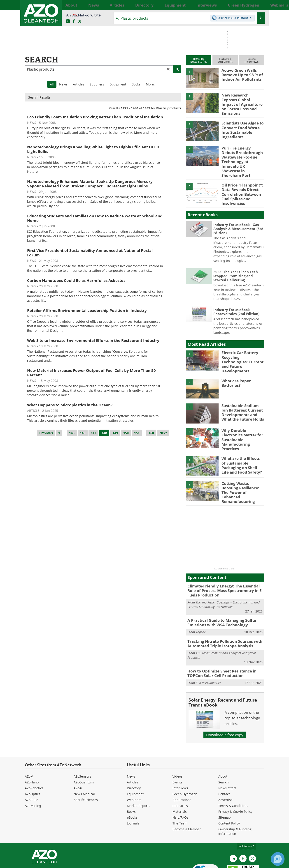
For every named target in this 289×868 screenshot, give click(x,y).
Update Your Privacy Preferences (59, 862)
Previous (46, 433)
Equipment (118, 84)
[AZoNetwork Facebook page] (74, 21)
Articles (79, 84)
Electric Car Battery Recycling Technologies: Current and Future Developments (242, 345)
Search (224, 755)
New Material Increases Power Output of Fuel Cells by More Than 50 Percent (91, 373)
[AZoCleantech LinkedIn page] (68, 21)
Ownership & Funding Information (235, 804)
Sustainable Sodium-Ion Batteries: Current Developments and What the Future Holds (243, 395)
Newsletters (227, 761)
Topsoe (201, 607)
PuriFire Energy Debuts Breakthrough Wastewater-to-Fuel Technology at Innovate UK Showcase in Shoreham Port (242, 155)
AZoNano (32, 755)
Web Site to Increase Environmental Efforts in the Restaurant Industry (93, 340)
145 (72, 433)
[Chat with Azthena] (278, 859)
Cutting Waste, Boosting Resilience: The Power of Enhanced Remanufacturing (242, 470)
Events (177, 755)
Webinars (134, 773)
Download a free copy (225, 708)
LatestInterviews (252, 60)
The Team (180, 796)
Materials (180, 784)
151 (137, 433)
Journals (133, 796)
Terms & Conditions (233, 779)
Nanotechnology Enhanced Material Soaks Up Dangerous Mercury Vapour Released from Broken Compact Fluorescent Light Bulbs (90, 184)
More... (259, 5)
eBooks (132, 790)
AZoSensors (82, 749)
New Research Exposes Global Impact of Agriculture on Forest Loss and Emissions (241, 101)
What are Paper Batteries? (235, 366)
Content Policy (229, 796)
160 (151, 433)
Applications (182, 773)
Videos (177, 749)
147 (93, 433)
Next (163, 433)
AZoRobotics (34, 761)
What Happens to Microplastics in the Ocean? (70, 405)
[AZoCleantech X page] (252, 831)
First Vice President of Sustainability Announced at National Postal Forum (90, 253)
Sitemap (225, 790)
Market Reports (139, 779)
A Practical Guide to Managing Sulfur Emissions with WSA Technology (219, 598)
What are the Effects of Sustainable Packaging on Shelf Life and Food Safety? (241, 445)
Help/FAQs (180, 790)
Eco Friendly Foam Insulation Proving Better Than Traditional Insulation (95, 117)
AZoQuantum (84, 755)
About (223, 749)
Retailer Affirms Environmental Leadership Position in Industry (87, 310)
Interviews (180, 761)
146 (83, 433)
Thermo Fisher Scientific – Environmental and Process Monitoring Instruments (224, 580)
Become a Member (187, 802)
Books (136, 84)
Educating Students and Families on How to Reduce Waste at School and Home (95, 218)
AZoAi (78, 761)
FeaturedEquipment (225, 60)
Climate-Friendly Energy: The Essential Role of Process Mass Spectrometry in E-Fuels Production (224, 567)
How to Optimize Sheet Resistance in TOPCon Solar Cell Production (219, 647)
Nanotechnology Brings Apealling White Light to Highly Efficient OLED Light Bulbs (93, 149)
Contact (224, 767)
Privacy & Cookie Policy (235, 784)
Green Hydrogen (185, 767)
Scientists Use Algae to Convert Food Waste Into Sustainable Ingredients (243, 124)
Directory (134, 761)
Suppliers (97, 84)
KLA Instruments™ (208, 656)
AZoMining (33, 779)
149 (115, 433)
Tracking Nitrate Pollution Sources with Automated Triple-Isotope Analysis (221, 618)
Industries (180, 779)
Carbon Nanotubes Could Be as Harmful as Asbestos (76, 280)
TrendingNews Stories (199, 60)
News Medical (84, 767)
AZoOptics (33, 767)
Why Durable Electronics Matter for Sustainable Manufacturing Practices (242, 418)
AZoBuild (32, 773)
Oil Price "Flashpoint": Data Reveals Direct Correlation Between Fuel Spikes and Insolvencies (240, 182)
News (63, 84)
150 (126, 433)
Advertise (225, 773)
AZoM (29, 749)
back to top (246, 819)
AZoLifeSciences (86, 773)
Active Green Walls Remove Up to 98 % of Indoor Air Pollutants (240, 74)
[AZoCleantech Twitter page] (80, 21)
